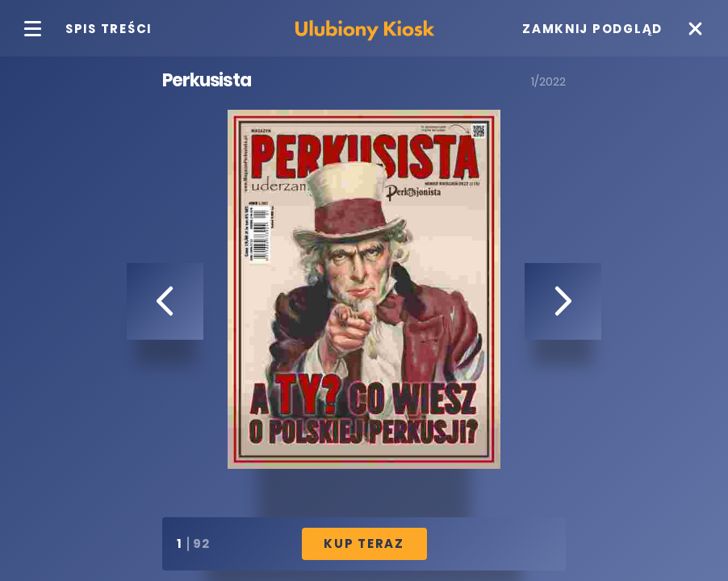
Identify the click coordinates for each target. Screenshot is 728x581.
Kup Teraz (364, 543)
